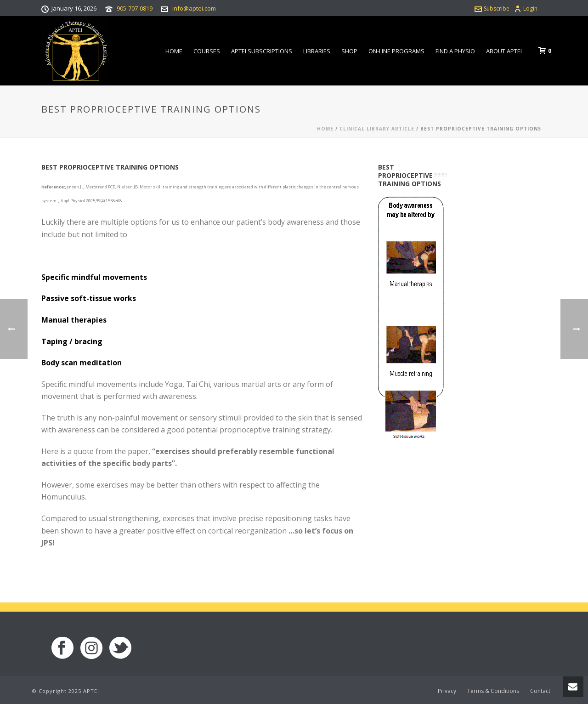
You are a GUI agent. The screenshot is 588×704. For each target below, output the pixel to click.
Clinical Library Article (377, 129)
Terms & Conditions (493, 691)
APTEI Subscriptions (262, 51)
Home (174, 51)
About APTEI (504, 51)
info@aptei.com (194, 8)
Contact (540, 691)
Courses (207, 51)
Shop (349, 51)
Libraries (317, 51)
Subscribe (492, 9)
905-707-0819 (135, 8)
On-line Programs (396, 51)
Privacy (447, 691)
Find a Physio (455, 51)
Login (526, 9)
